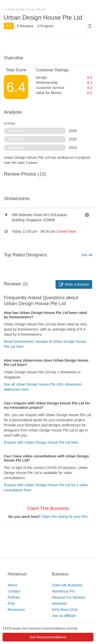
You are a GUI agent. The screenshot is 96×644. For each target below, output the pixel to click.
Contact (14, 591)
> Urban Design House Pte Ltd (25, 9)
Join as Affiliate (64, 616)
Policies (14, 597)
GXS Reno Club (65, 610)
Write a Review (74, 284)
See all (87, 255)
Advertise (59, 603)
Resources (16, 610)
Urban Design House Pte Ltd (43, 17)
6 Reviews (25, 26)
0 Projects (45, 26)
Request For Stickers (69, 597)
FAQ (11, 603)
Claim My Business (67, 585)
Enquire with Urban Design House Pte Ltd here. (42, 442)
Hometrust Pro (63, 591)
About (12, 585)
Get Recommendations (48, 637)
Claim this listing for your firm (65, 517)
